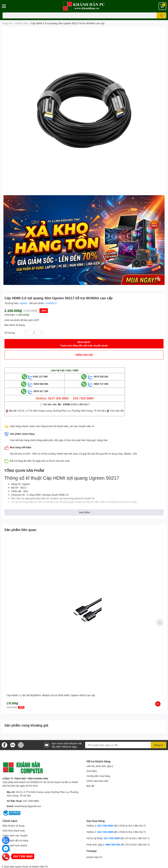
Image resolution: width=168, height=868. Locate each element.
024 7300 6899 (112, 838)
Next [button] (160, 622)
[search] (161, 15)
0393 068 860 (38, 384)
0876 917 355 (38, 391)
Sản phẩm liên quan (20, 530)
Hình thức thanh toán (14, 831)
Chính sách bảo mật (97, 781)
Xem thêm (84, 512)
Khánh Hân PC (95, 857)
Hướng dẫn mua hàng (98, 776)
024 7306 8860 (31, 801)
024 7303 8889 (105, 832)
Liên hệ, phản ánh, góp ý (100, 766)
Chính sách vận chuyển (15, 835)
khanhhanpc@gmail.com (28, 806)
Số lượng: (10, 333)
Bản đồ (90, 786)
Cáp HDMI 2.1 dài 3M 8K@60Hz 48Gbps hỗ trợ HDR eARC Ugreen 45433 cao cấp (51, 695)
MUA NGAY (84, 344)
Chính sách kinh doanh (15, 845)
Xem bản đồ (117, 411)
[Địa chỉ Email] (126, 745)
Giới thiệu (92, 771)
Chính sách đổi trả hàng (15, 840)
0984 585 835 (113, 845)
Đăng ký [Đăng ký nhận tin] (159, 745)
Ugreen (24, 303)
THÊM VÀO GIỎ (84, 355)
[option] (84, 623)
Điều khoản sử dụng (13, 826)
